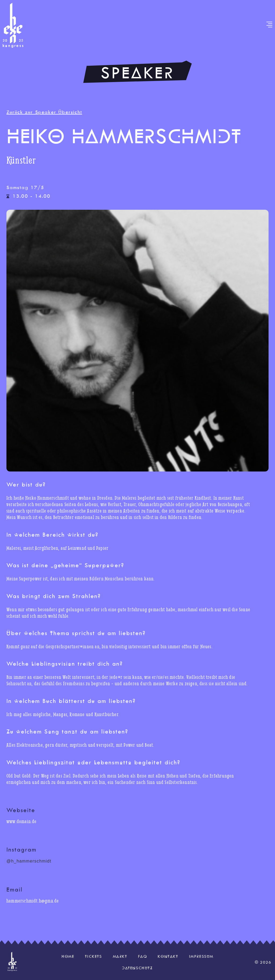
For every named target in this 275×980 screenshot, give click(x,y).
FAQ (143, 956)
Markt (120, 956)
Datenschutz (137, 968)
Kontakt (168, 956)
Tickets (93, 956)
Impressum (201, 956)
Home (68, 956)
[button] (269, 25)
